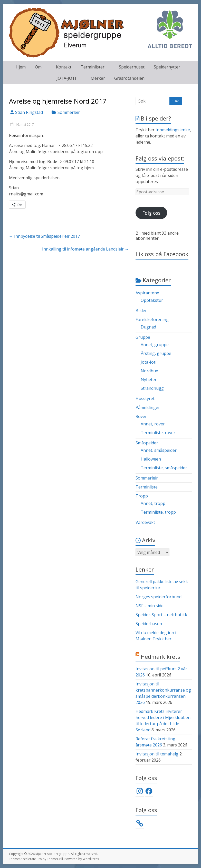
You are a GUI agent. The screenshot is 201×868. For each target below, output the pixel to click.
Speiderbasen (149, 624)
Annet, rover (153, 424)
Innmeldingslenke (173, 130)
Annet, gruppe (155, 345)
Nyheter (149, 380)
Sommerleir (69, 112)
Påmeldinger (148, 407)
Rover (141, 416)
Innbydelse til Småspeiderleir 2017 (44, 236)
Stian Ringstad (29, 112)
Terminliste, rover (158, 433)
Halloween (151, 459)
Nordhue (149, 371)
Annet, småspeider (159, 450)
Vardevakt (145, 522)
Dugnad (148, 327)
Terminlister (93, 67)
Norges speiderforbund (159, 597)
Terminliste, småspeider (164, 468)
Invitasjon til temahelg (157, 754)
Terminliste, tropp (158, 512)
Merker (98, 78)
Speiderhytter (167, 67)
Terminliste (147, 487)
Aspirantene (147, 293)
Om (38, 67)
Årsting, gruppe (156, 353)
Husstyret (145, 398)
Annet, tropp (153, 503)
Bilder (141, 311)
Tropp (142, 496)
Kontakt (64, 67)
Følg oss (151, 213)
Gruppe (143, 337)
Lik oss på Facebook (162, 254)
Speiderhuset (132, 67)
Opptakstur (152, 300)
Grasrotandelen (129, 78)
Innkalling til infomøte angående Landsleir (85, 249)
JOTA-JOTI (66, 78)
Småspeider (147, 443)
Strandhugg (152, 388)
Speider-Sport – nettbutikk (161, 615)
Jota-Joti (149, 362)
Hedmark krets (160, 656)
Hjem (21, 67)
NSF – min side (150, 606)
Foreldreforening (152, 320)
